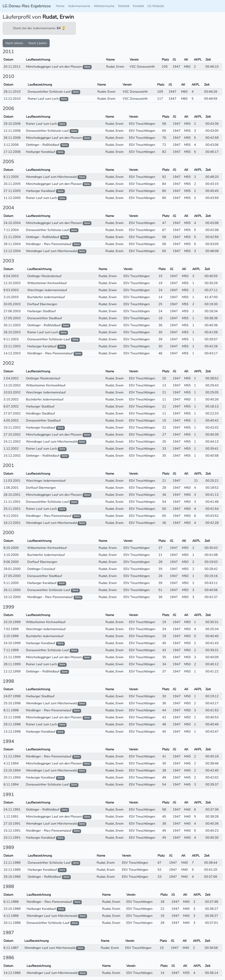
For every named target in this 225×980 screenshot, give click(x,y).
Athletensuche (104, 6)
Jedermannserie (79, 6)
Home (60, 6)
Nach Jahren (14, 43)
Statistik (124, 6)
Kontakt (138, 6)
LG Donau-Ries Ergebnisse (27, 6)
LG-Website (156, 6)
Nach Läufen (38, 43)
